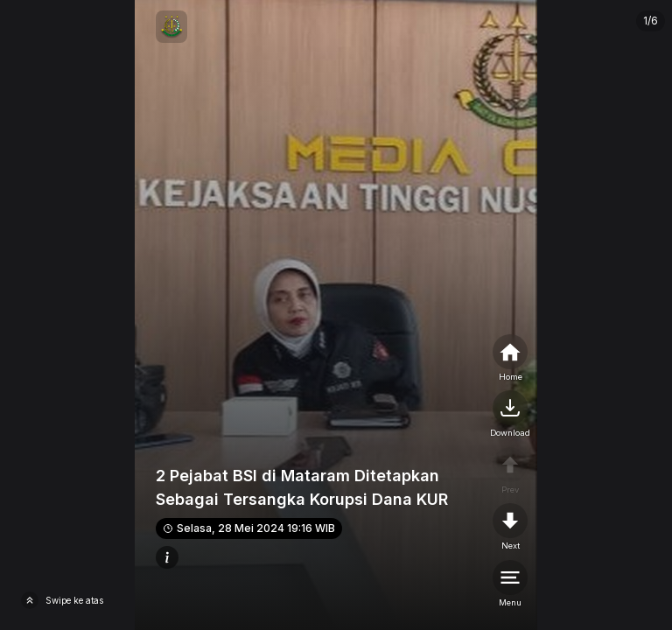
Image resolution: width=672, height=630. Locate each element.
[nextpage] (510, 415)
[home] (510, 359)
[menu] (510, 584)
